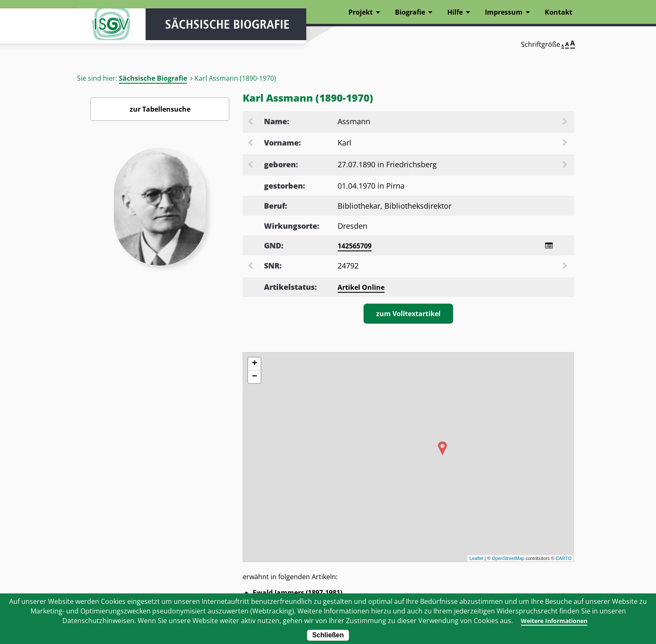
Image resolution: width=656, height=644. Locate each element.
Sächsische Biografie (153, 78)
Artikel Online (361, 289)
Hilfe (455, 12)
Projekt (361, 12)
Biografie (410, 12)
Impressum (504, 12)
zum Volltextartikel (408, 315)
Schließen (328, 635)
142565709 (355, 246)
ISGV (102, 30)
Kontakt (559, 12)
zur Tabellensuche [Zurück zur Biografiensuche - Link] (160, 109)
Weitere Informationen (554, 621)
